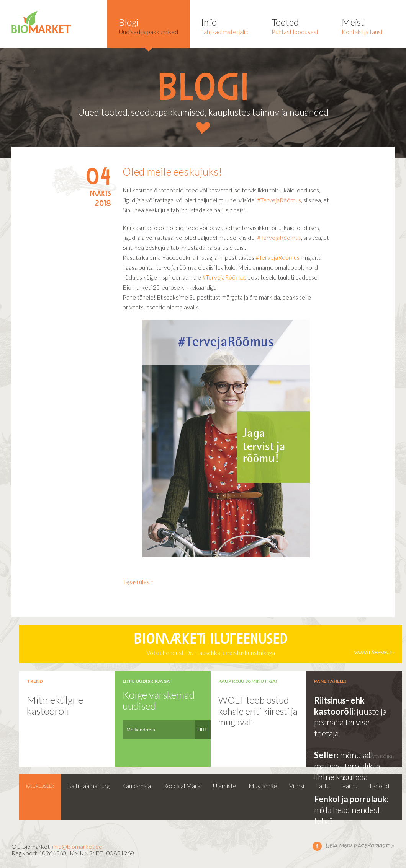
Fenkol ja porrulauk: (351, 799)
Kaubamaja (136, 786)
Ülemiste (225, 786)
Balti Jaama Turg (88, 786)
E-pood (379, 786)
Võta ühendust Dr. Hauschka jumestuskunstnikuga (211, 644)
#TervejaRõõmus (279, 200)
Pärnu (350, 786)
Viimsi (297, 786)
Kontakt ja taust (362, 26)
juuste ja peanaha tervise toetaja (350, 722)
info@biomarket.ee (77, 846)
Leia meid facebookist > (317, 846)
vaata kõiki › (380, 756)
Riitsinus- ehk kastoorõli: (339, 706)
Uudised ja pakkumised (148, 26)
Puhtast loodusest (295, 26)
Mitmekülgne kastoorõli (55, 705)
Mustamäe (263, 786)
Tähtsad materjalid (225, 26)
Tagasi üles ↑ (138, 582)
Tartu (323, 786)
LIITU (203, 730)
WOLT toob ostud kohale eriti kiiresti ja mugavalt (258, 711)
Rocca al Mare (182, 786)
